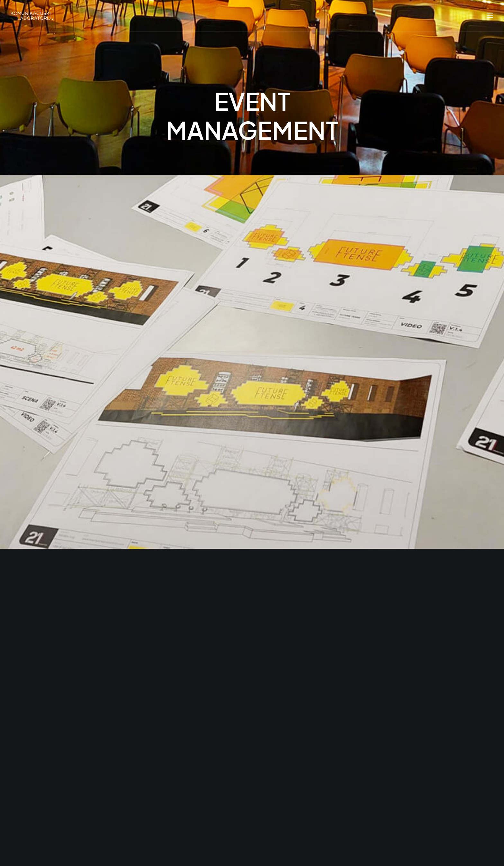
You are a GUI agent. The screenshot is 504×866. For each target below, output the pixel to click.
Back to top (457, 838)
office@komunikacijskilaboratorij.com (335, 595)
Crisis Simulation (168, 716)
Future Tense (163, 732)
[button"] (37, 785)
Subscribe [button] (380, 718)
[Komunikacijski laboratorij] (32, 16)
